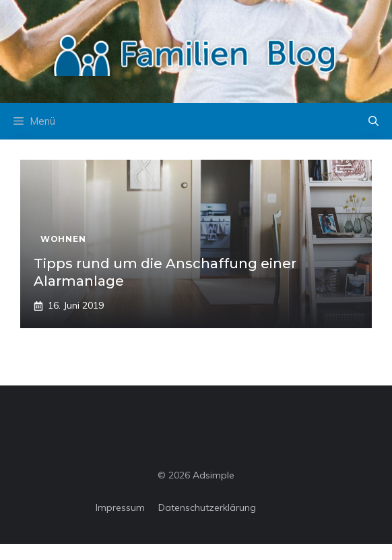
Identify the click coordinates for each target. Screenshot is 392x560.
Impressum (120, 507)
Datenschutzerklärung (207, 507)
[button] (373, 121)
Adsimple (214, 475)
